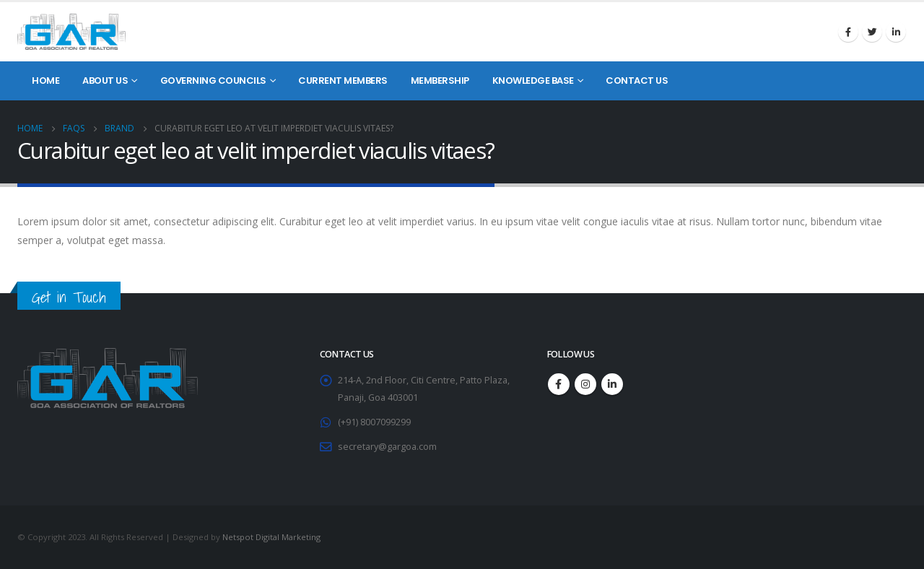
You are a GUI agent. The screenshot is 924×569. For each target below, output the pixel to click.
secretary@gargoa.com (387, 447)
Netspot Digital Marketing (271, 537)
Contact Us (637, 81)
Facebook (848, 32)
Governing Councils (213, 81)
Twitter (872, 32)
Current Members (343, 81)
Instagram (585, 384)
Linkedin (896, 32)
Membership (440, 81)
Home (45, 81)
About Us (105, 81)
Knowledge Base (533, 81)
